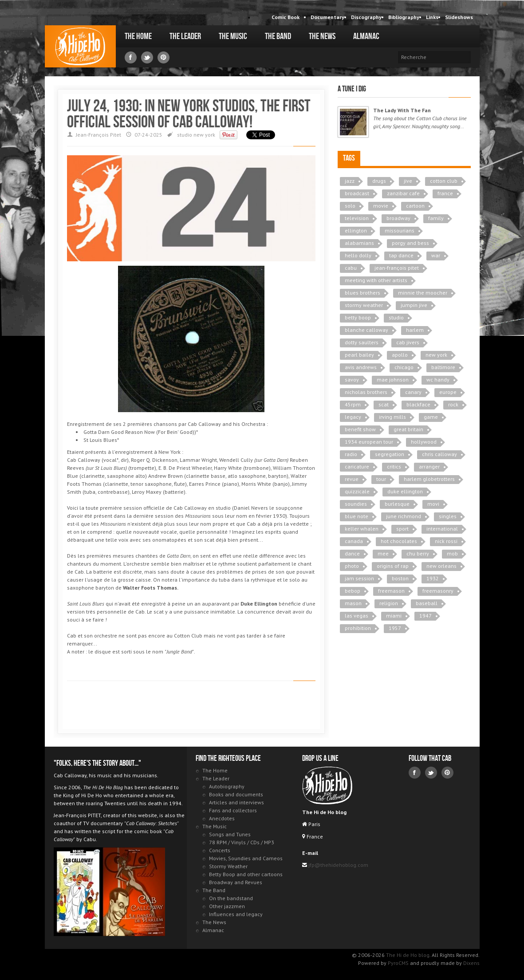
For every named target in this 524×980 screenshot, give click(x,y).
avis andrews (361, 367)
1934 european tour (369, 442)
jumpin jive (414, 305)
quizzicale (357, 491)
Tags (349, 158)
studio (185, 135)
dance (352, 553)
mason (353, 603)
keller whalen (362, 529)
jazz (350, 181)
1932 (433, 578)
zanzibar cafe (403, 193)
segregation (390, 454)
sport (402, 529)
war (436, 255)
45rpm (353, 404)
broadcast (357, 193)
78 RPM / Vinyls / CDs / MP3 (242, 842)
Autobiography (227, 786)
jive (408, 181)
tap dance (401, 255)
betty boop (358, 317)
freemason (391, 591)
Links (432, 17)
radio (351, 454)
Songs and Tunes (230, 834)
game (431, 417)
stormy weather (364, 305)
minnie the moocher (423, 293)
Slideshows (459, 17)
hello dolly (358, 255)
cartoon (415, 206)
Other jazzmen (227, 906)
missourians (400, 230)
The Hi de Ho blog (80, 46)
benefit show (360, 429)
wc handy (438, 380)
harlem (415, 330)
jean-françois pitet (397, 268)
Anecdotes (222, 818)
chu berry (418, 553)
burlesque (397, 504)
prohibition (358, 628)
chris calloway (439, 454)
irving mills (392, 417)
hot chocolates (399, 541)
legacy (353, 417)
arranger (429, 466)
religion (389, 603)
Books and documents (236, 794)
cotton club (444, 181)
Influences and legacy (236, 914)
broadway (398, 218)
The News (322, 36)
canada (354, 541)
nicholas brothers (366, 392)
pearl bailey (359, 355)
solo (350, 206)
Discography (366, 17)
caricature (357, 466)
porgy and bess (410, 243)
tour (381, 479)
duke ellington (405, 491)
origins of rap (393, 566)
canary (413, 392)
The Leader (185, 36)
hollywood (424, 442)
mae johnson (393, 380)
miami (394, 616)
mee (383, 553)
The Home (138, 36)
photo (352, 566)
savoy (352, 380)
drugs (379, 181)
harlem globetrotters (429, 479)
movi (433, 504)
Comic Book (286, 17)
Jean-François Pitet (98, 135)
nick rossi (446, 541)
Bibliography (404, 17)
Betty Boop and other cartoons (246, 874)
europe (448, 392)
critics (394, 466)
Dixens (471, 963)
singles (448, 516)
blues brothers (362, 293)
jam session (359, 578)
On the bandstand (231, 898)
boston (400, 578)
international (442, 529)
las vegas (357, 616)
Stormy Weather (228, 866)
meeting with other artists (376, 280)
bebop (353, 591)
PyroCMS (398, 963)
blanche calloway (366, 330)
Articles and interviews (236, 802)
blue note (357, 516)
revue (352, 479)
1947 (426, 616)
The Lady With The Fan (402, 110)
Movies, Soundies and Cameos (246, 858)
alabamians (359, 243)
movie (381, 206)
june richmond (404, 516)
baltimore (443, 367)
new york (204, 135)
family (436, 218)
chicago (404, 367)
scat (384, 404)
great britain (408, 429)
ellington (356, 230)
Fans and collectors (233, 810)
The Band (278, 36)
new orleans (441, 566)
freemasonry (438, 591)
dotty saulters (362, 342)
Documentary (327, 17)
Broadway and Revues (236, 882)
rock (453, 404)
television (357, 218)
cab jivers (408, 342)
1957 (395, 628)
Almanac (366, 36)
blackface (418, 404)
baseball (427, 603)
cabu (351, 268)
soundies (356, 504)
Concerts (220, 850)
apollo (400, 355)
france (445, 193)
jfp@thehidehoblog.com (338, 865)
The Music (233, 36)
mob (452, 553)
